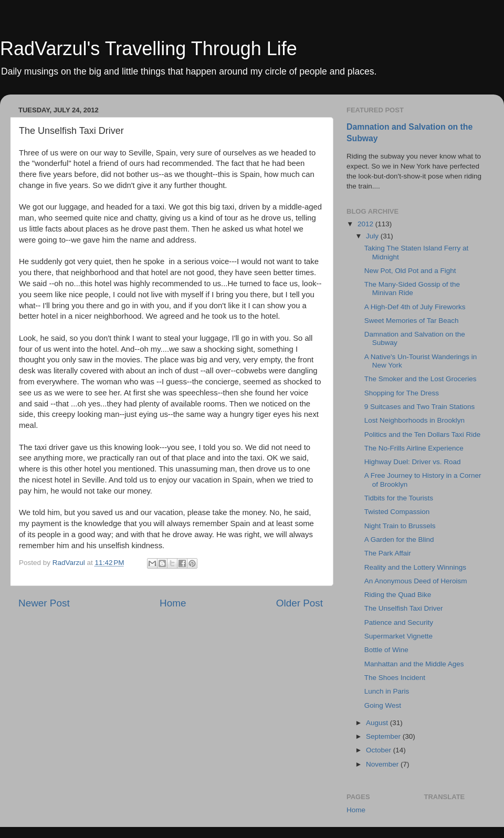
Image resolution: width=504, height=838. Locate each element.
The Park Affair (388, 553)
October (380, 750)
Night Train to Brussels (400, 526)
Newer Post (44, 603)
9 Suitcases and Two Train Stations (420, 407)
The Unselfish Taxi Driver (404, 608)
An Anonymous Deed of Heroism (416, 581)
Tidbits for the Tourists (399, 498)
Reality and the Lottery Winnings (415, 567)
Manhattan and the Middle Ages (414, 664)
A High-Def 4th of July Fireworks (415, 307)
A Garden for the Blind (399, 540)
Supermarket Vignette (398, 636)
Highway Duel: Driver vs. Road (413, 462)
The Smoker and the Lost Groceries (421, 379)
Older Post (300, 603)
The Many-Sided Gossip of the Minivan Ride (412, 289)
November (383, 764)
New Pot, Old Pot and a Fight (410, 271)
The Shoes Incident (395, 678)
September (384, 736)
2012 (366, 224)
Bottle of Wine (386, 650)
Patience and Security (399, 622)
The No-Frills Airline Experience (414, 448)
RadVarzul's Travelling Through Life (149, 49)
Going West (383, 705)
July (373, 236)
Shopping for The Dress (402, 393)
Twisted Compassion (397, 512)
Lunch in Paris (387, 691)
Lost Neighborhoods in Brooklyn (414, 420)
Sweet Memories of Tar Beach (412, 321)
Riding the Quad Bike (398, 595)
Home (173, 603)
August (378, 723)
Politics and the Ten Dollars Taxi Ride (423, 434)
